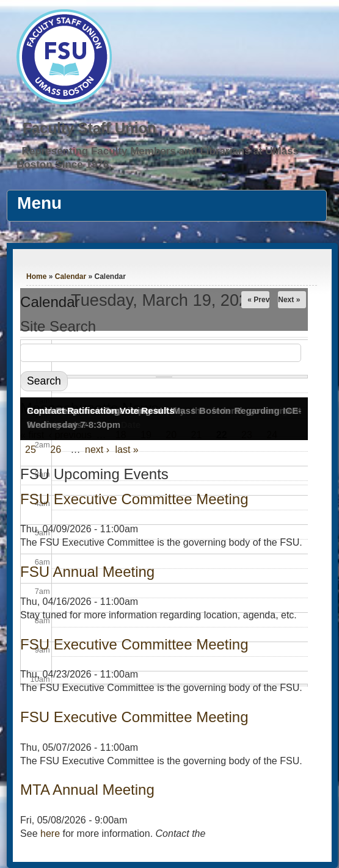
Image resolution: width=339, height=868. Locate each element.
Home (36, 277)
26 (56, 450)
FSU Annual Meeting (87, 572)
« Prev (258, 300)
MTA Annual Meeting (87, 790)
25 (31, 450)
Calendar (71, 277)
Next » (289, 300)
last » (127, 450)
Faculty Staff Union (89, 128)
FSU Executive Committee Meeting (134, 717)
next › (97, 450)
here (50, 834)
